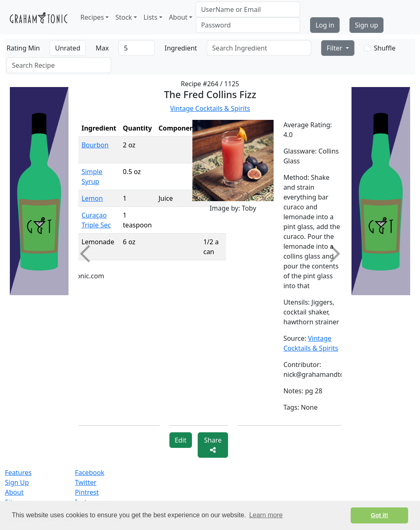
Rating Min (23, 48)
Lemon (92, 198)
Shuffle (385, 48)
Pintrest (87, 492)
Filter (335, 48)
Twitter (86, 482)
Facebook (90, 473)
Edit (181, 440)
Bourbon (95, 145)
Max (102, 48)
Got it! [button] (379, 515)
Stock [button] (123, 17)
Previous (88, 254)
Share (213, 444)
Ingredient (181, 48)
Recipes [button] (92, 17)
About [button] (178, 17)
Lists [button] (151, 17)
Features (18, 473)
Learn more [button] (266, 515)
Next (331, 254)
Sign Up (17, 482)
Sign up (366, 25)
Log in (325, 25)
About (14, 492)
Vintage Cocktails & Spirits (210, 108)
